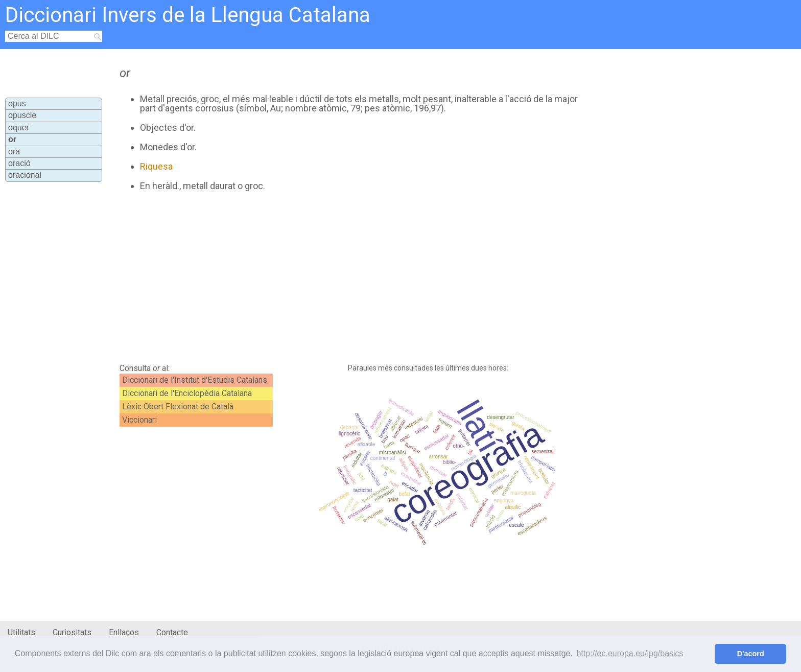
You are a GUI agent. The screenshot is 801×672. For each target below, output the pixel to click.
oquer (19, 128)
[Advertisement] (348, 277)
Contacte (172, 632)
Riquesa (156, 166)
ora (14, 152)
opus (17, 103)
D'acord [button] (751, 654)
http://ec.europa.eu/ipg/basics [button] (630, 653)
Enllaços (124, 632)
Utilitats (21, 632)
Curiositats (72, 632)
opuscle (22, 115)
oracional (25, 175)
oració (19, 163)
